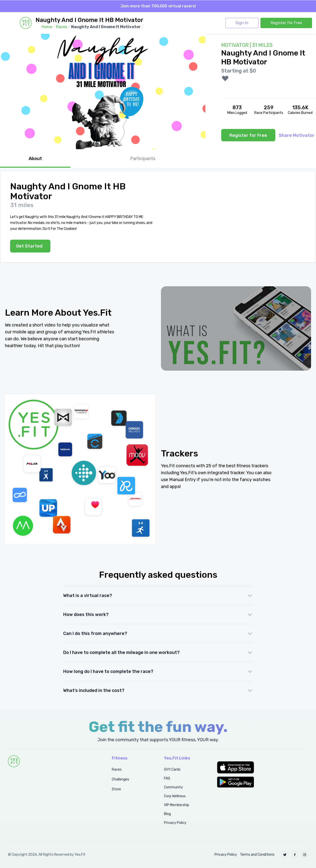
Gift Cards (172, 769)
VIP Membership (177, 805)
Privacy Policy (175, 823)
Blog (167, 814)
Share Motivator (297, 135)
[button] (263, 767)
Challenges (120, 779)
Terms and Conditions (257, 855)
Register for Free (286, 23)
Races (117, 769)
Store (116, 789)
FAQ (167, 778)
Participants (143, 159)
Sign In (242, 23)
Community (173, 787)
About (35, 159)
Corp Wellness (175, 796)
